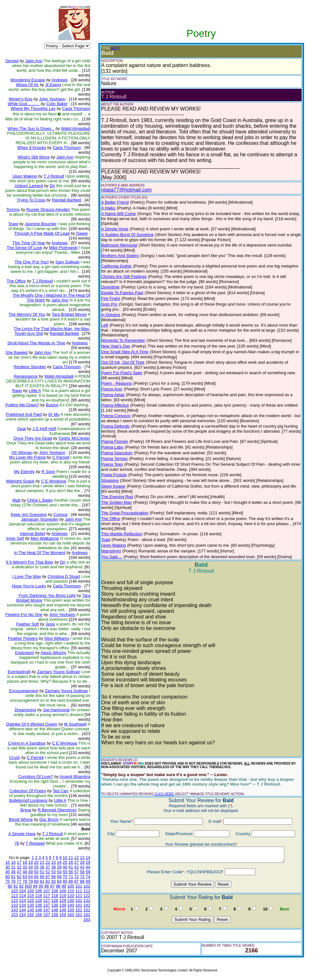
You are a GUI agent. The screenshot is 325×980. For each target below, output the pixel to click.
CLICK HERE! (164, 794)
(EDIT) (115, 48)
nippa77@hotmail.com (126, 190)
